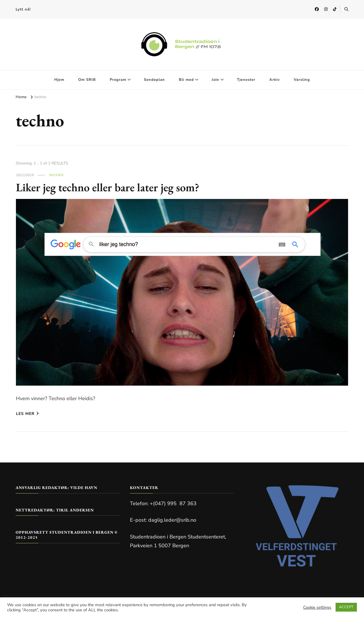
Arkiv (275, 80)
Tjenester (246, 80)
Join (215, 80)
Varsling (302, 80)
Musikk (57, 175)
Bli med (186, 80)
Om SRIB (87, 80)
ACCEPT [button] (346, 607)
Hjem (59, 80)
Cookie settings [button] (317, 607)
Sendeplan (154, 80)
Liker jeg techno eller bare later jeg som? (108, 187)
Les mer (27, 414)
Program (118, 80)
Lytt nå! (23, 9)
